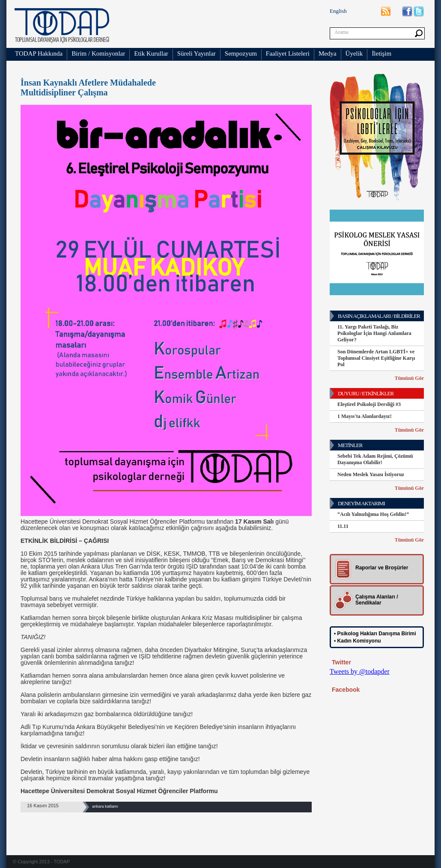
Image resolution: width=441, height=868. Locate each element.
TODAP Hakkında (39, 53)
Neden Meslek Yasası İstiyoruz (371, 474)
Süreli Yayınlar (197, 53)
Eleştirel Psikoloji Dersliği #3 (369, 404)
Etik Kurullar (151, 53)
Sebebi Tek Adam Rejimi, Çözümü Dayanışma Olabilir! (375, 459)
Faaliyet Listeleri (288, 53)
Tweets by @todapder (360, 671)
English (338, 11)
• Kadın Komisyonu (358, 641)
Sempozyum (241, 53)
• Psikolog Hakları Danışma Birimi (375, 634)
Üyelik (354, 53)
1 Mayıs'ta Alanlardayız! (365, 416)
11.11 (343, 526)
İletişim (381, 53)
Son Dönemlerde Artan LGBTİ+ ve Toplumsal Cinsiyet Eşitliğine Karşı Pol (376, 358)
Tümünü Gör (409, 378)
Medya (328, 53)
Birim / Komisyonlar (98, 53)
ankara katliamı (105, 806)
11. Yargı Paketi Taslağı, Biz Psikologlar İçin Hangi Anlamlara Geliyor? (374, 333)
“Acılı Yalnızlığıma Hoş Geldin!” (373, 514)
